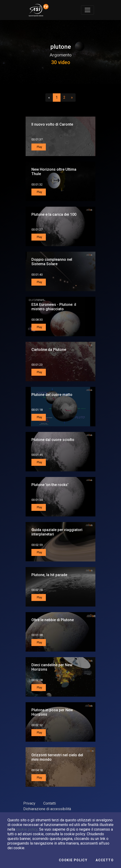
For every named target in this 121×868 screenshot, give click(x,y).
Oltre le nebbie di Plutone (53, 620)
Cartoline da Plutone (49, 350)
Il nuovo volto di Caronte (52, 124)
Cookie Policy (73, 860)
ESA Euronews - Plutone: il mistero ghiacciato (54, 307)
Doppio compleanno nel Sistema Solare (52, 262)
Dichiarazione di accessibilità (47, 809)
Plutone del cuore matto (52, 395)
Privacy (29, 803)
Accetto (105, 860)
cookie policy (27, 829)
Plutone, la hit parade (49, 575)
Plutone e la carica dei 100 (54, 214)
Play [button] (39, 147)
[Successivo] (72, 98)
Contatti (50, 803)
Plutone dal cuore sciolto (53, 440)
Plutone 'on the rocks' (50, 485)
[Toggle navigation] (87, 10)
